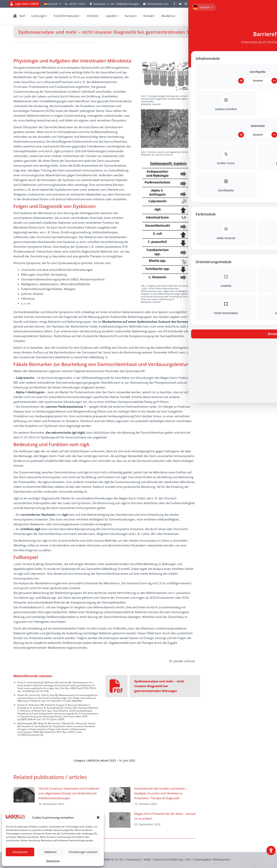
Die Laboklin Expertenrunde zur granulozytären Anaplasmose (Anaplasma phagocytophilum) (231, 212)
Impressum (133, 859)
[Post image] (24, 795)
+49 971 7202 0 (77, 4)
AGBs (148, 859)
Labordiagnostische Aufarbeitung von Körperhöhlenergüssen (232, 110)
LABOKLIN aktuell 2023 (101, 760)
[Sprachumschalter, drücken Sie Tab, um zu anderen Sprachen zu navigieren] (52, 4)
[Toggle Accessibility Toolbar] (271, 851)
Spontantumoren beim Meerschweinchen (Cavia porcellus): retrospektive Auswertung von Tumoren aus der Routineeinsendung (233, 189)
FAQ (188, 859)
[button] (98, 817)
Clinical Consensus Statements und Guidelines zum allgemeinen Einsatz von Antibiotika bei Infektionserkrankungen (69, 793)
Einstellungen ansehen (83, 852)
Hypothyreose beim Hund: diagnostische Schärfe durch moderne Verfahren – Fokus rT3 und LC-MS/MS (234, 164)
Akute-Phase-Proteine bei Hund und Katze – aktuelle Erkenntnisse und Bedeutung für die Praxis (234, 127)
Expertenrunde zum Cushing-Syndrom (229, 144)
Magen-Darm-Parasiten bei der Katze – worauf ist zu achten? (165, 816)
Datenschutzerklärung (168, 859)
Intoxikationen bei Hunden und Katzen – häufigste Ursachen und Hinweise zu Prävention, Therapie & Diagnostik (161, 793)
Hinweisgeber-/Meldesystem (212, 859)
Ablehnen (50, 852)
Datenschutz (53, 861)
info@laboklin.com (156, 4)
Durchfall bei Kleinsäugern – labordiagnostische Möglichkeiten (232, 75)
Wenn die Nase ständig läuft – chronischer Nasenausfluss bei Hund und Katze (234, 93)
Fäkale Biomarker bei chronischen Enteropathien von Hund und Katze (233, 248)
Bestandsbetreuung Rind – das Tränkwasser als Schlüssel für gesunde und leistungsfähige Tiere (232, 231)
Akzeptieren (20, 852)
